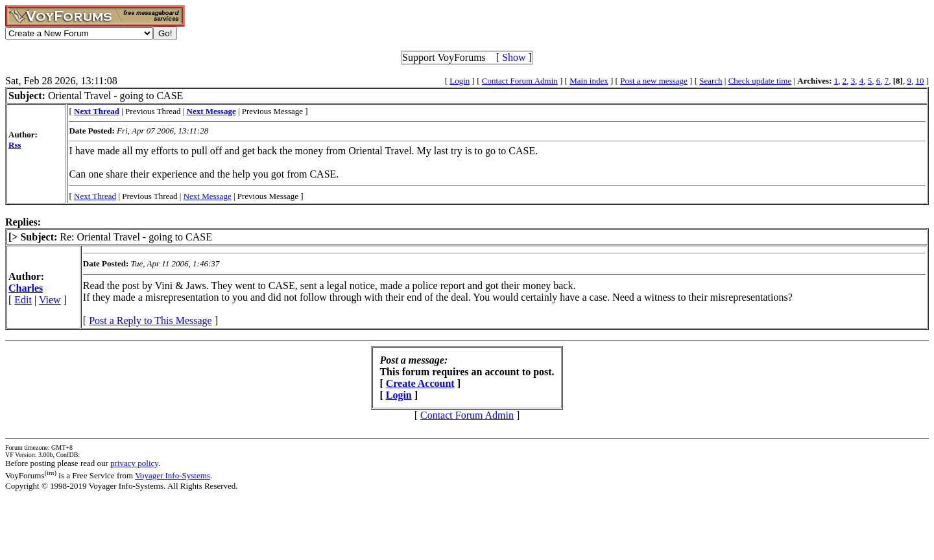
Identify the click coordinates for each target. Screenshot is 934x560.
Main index (589, 81)
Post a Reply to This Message (150, 321)
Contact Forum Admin (520, 81)
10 (919, 81)
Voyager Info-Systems (173, 475)
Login (460, 81)
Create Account (420, 383)
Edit (23, 300)
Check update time (760, 81)
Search (711, 81)
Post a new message (654, 81)
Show (514, 57)
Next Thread (95, 196)
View (50, 300)
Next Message (208, 196)
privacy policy (134, 463)
